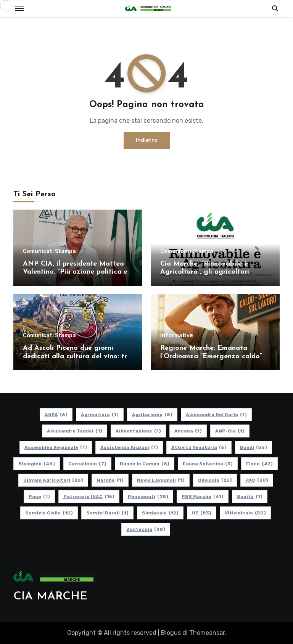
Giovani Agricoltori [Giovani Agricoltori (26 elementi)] (53, 480)
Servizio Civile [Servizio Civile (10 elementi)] (49, 513)
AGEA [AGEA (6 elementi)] (56, 415)
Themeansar (207, 633)
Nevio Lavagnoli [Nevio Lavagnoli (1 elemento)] (161, 480)
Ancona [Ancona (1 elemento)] (188, 431)
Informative (176, 336)
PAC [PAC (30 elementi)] (257, 480)
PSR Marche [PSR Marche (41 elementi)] (203, 497)
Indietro (147, 140)
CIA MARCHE (50, 597)
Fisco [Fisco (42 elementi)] (259, 464)
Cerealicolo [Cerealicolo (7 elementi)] (87, 464)
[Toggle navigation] (19, 8)
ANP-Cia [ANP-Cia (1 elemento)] (230, 431)
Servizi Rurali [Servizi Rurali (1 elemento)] (107, 513)
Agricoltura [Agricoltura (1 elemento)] (100, 415)
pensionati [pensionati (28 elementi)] (148, 497)
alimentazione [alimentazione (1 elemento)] (138, 431)
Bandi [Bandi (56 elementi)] (254, 447)
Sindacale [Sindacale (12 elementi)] (160, 513)
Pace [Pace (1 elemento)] (39, 497)
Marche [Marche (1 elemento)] (110, 480)
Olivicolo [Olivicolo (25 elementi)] (215, 480)
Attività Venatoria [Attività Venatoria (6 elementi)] (199, 447)
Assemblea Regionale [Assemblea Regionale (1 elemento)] (56, 447)
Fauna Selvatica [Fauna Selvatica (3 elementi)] (208, 464)
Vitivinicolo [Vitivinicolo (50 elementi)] (245, 513)
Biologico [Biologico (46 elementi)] (37, 464)
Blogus (171, 633)
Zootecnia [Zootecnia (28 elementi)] (146, 529)
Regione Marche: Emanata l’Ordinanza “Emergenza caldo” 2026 (211, 356)
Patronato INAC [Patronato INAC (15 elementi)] (89, 497)
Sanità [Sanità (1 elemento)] (250, 497)
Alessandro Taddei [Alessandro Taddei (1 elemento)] (75, 431)
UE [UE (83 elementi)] (202, 513)
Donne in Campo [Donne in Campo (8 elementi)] (145, 464)
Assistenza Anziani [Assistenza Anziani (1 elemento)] (129, 447)
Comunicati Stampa (49, 252)
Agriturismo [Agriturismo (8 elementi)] (152, 415)
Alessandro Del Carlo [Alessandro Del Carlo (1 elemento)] (216, 415)
